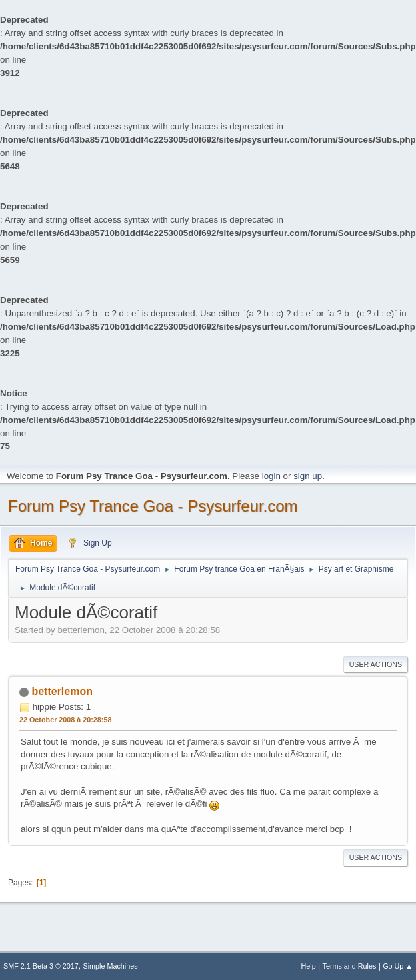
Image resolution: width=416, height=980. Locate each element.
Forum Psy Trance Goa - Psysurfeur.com (153, 506)
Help (309, 966)
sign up (308, 476)
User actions (376, 664)
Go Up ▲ (398, 966)
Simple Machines (111, 966)
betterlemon (62, 691)
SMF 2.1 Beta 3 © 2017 (41, 966)
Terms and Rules (350, 966)
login (271, 476)
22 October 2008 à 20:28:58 (65, 720)
